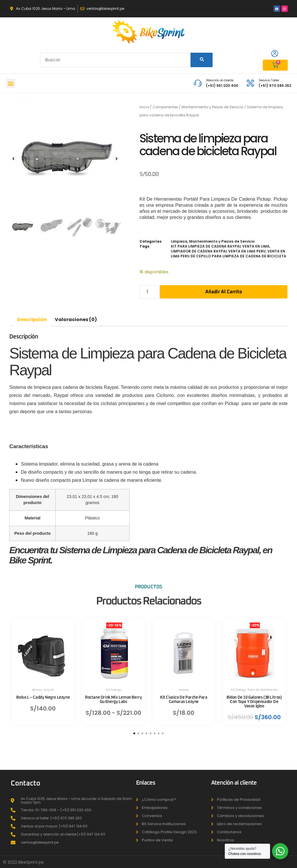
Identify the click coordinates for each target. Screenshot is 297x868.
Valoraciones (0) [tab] (76, 319)
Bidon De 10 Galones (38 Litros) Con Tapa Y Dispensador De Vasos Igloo (254, 698)
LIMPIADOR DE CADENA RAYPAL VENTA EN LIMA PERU (218, 251)
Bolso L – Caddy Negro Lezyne (43, 694)
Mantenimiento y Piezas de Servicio (212, 107)
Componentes (165, 107)
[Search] (202, 60)
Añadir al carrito (224, 292)
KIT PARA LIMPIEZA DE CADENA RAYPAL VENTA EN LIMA (220, 246)
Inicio (144, 107)
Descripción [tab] (32, 319)
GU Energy (113, 686)
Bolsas (37, 686)
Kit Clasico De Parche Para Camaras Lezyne (184, 696)
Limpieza (179, 241)
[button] (11, 83)
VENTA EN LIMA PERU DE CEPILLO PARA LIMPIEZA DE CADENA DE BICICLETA (229, 254)
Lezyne (49, 686)
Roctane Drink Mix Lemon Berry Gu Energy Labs (113, 696)
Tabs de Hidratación (262, 686)
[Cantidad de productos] (150, 292)
